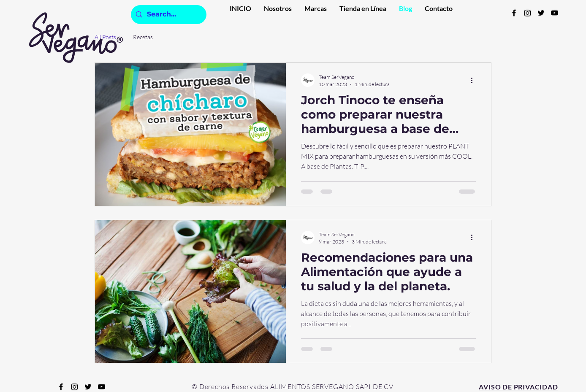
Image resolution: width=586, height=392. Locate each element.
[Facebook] (514, 13)
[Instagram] (528, 13)
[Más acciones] (475, 80)
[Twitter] (541, 13)
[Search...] (168, 15)
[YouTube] (555, 13)
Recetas (143, 37)
